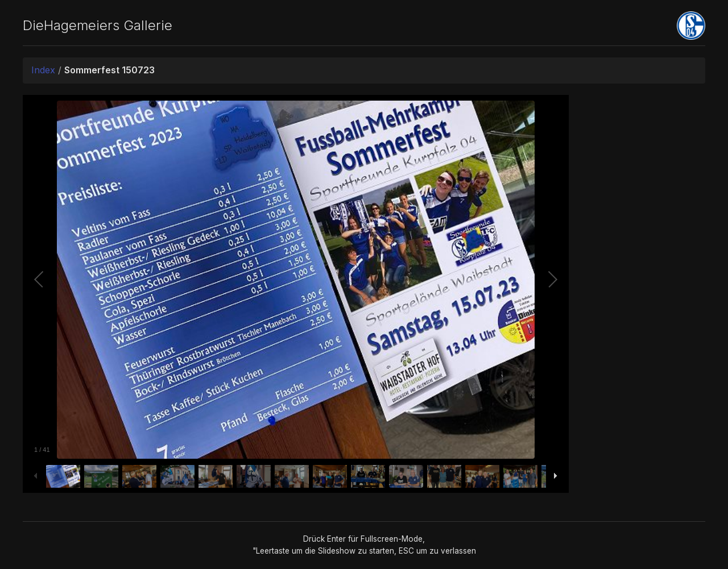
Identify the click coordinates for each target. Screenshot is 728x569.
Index (43, 70)
